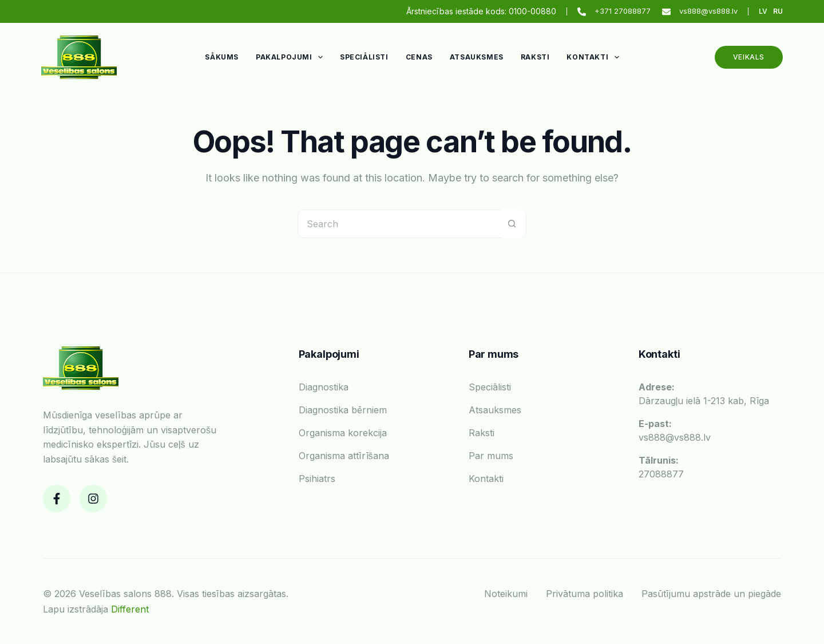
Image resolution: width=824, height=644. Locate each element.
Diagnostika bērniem (343, 410)
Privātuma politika (585, 594)
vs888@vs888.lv (708, 11)
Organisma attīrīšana (344, 456)
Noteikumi (506, 594)
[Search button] (512, 224)
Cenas (419, 57)
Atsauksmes (477, 57)
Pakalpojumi (292, 57)
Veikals (749, 57)
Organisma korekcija (343, 433)
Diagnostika (324, 387)
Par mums (491, 456)
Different (130, 609)
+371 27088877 (623, 11)
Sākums (222, 57)
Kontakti (595, 57)
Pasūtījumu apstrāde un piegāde (711, 594)
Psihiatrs (317, 479)
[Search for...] (398, 224)
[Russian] (778, 11)
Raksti (535, 57)
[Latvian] (763, 11)
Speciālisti (364, 57)
